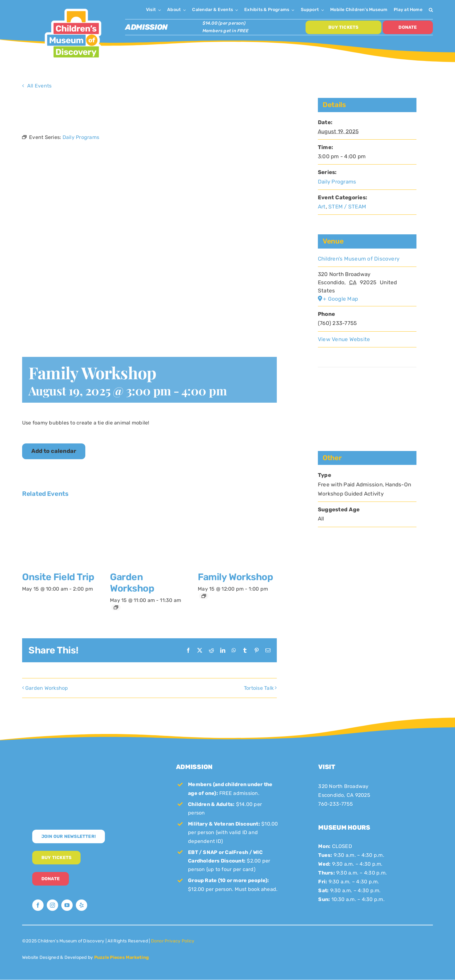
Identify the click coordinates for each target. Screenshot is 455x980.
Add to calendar (54, 451)
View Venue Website (344, 339)
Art (322, 207)
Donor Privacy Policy (173, 941)
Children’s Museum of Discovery (359, 259)
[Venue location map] (367, 386)
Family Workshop (235, 577)
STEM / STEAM (347, 207)
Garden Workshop (132, 583)
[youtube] (67, 905)
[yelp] (82, 905)
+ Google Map (340, 299)
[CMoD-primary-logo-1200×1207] (73, 8)
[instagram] (52, 905)
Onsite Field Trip (58, 577)
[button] (431, 9)
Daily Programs (337, 182)
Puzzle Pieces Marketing (122, 957)
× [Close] (273, 104)
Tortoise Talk (259, 688)
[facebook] (38, 905)
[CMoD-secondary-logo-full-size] (85, 762)
